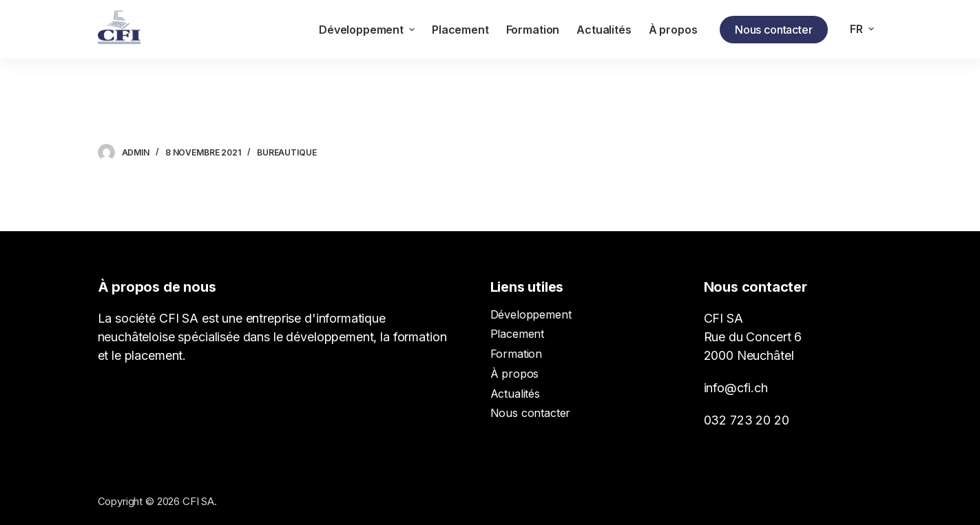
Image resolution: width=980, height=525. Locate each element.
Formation (517, 354)
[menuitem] (862, 29)
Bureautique (287, 152)
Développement (531, 314)
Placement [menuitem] (460, 30)
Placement (518, 334)
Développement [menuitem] (368, 30)
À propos (515, 374)
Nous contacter (774, 30)
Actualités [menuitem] (604, 30)
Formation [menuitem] (533, 30)
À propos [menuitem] (673, 30)
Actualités (515, 394)
